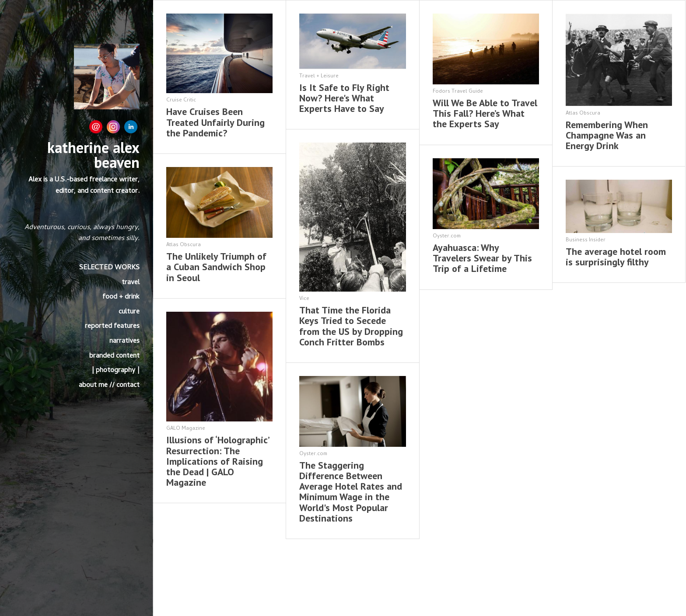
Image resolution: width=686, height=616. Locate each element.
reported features (112, 327)
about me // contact (109, 386)
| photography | (115, 371)
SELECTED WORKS (109, 268)
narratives (124, 341)
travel (131, 283)
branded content (114, 356)
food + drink (121, 297)
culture (129, 312)
